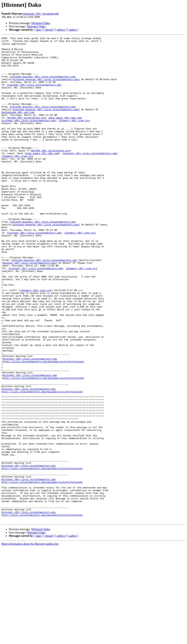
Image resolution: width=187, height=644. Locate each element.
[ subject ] (61, 30)
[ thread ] (49, 30)
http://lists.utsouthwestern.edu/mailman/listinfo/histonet (44, 427)
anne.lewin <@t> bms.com (65, 134)
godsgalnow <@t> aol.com (18, 127)
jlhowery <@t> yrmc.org (74, 137)
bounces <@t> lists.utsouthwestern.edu (29, 308)
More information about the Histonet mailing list (30, 641)
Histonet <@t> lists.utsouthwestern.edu (30, 423)
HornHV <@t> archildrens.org (26, 134)
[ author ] (73, 30)
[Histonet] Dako (41, 23)
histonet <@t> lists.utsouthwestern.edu (34, 95)
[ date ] (39, 30)
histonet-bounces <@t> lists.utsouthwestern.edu (43, 85)
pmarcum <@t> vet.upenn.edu (41, 14)
